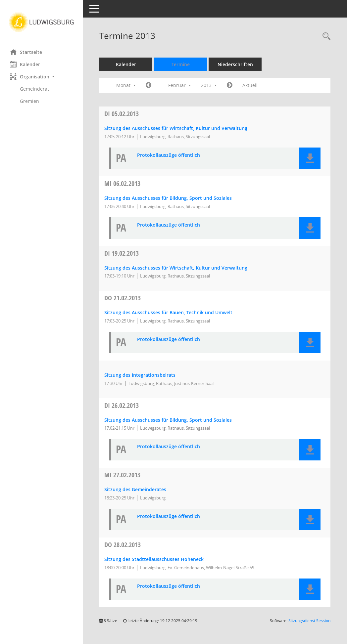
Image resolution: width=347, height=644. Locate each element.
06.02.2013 (122, 183)
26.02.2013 (122, 405)
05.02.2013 (122, 114)
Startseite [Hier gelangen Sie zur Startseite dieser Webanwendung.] (26, 52)
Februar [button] (180, 85)
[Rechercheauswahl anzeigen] (325, 37)
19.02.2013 (122, 253)
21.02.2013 (123, 298)
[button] (41, 77)
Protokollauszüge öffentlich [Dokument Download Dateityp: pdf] (169, 155)
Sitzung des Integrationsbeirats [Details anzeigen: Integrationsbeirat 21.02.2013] (140, 375)
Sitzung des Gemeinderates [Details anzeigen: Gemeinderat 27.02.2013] (135, 489)
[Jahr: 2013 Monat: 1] (149, 85)
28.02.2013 (123, 545)
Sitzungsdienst (309, 621)
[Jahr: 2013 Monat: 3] (230, 85)
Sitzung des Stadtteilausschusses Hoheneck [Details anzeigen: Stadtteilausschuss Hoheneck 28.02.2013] (154, 559)
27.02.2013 (122, 475)
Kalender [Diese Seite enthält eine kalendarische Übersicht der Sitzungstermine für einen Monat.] (25, 64)
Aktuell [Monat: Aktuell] (250, 85)
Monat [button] (126, 85)
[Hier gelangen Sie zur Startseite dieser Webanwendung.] (41, 22)
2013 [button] (209, 85)
